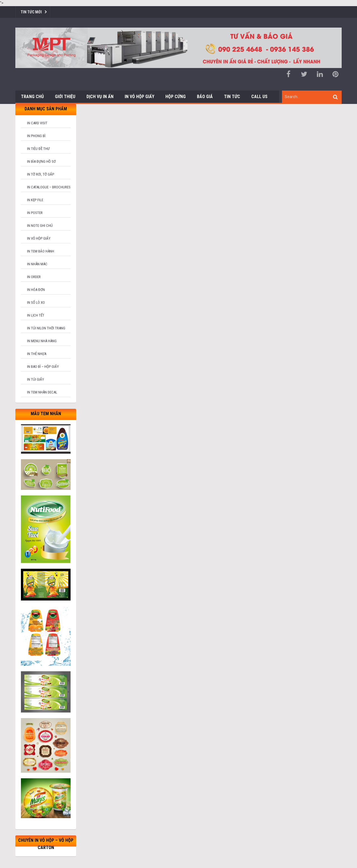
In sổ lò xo (36, 302)
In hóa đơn (36, 290)
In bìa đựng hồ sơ (41, 161)
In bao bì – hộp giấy (43, 367)
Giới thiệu (65, 97)
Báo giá (205, 97)
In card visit (37, 123)
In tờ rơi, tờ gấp (41, 174)
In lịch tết (36, 315)
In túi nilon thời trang (46, 328)
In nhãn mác (37, 264)
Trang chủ (32, 97)
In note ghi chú (40, 226)
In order (34, 277)
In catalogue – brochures (49, 187)
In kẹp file (35, 200)
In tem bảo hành (41, 251)
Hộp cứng (176, 97)
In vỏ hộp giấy (39, 238)
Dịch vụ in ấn (100, 97)
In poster (35, 213)
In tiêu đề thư (38, 149)
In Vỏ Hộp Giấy (139, 97)
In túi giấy (36, 379)
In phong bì (36, 136)
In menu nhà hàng (42, 341)
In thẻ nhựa (37, 354)
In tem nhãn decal (42, 392)
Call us (259, 97)
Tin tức (232, 97)
